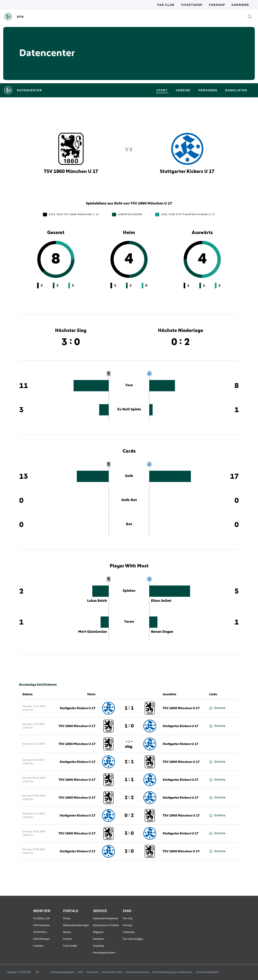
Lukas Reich (97, 601)
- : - (129, 744)
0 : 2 (129, 816)
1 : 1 (129, 708)
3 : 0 (129, 833)
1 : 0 (129, 726)
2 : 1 (129, 762)
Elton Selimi (161, 601)
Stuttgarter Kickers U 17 (78, 708)
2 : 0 (129, 851)
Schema (217, 708)
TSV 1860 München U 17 (181, 708)
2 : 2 (129, 798)
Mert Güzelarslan (93, 632)
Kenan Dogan (162, 632)
